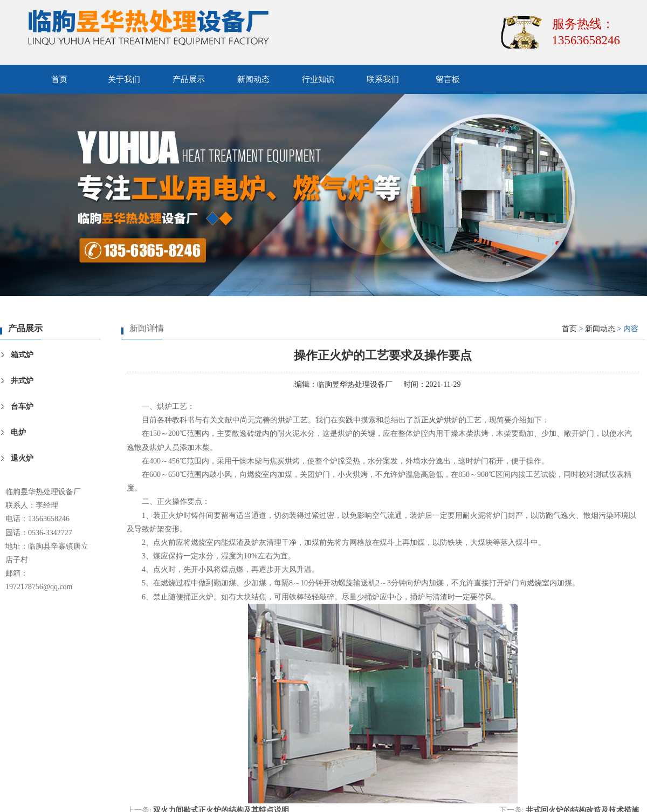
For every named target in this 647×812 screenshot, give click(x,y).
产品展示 (189, 79)
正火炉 (432, 420)
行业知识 (318, 79)
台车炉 (22, 407)
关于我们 (124, 79)
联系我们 (383, 79)
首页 (59, 79)
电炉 (18, 432)
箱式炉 (22, 355)
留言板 (448, 79)
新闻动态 (253, 79)
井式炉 (22, 381)
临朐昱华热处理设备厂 (355, 384)
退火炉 (22, 458)
